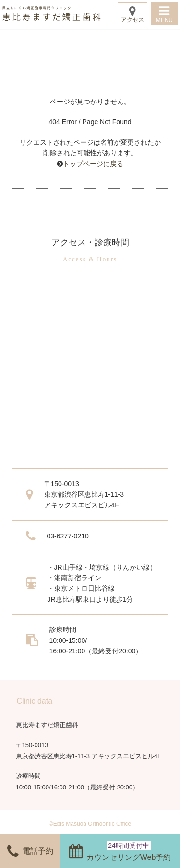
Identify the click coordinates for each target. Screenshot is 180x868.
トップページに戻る (93, 164)
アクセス (132, 14)
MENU (164, 14)
